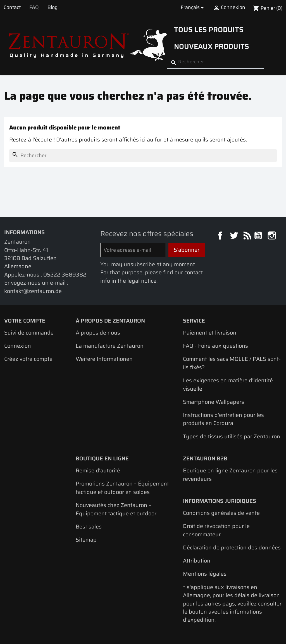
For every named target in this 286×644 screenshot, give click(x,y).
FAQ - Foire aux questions (215, 346)
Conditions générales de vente (221, 513)
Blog (53, 7)
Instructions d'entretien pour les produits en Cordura (223, 419)
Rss (246, 236)
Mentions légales (205, 574)
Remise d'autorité (98, 471)
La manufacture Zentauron (110, 346)
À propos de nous (98, 333)
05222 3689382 (65, 275)
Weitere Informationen (104, 359)
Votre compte (25, 321)
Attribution (197, 561)
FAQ (34, 7)
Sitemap (86, 540)
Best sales (89, 527)
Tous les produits (209, 30)
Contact (12, 7)
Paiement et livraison (210, 333)
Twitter (234, 236)
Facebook (221, 236)
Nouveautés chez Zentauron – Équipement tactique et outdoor (116, 509)
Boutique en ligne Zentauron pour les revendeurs (230, 475)
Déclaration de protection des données (232, 548)
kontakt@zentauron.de (33, 291)
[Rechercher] (215, 62)
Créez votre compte (28, 359)
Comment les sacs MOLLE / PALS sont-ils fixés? (232, 363)
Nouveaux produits (212, 46)
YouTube (259, 236)
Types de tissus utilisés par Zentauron (232, 437)
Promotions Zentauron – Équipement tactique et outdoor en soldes (122, 488)
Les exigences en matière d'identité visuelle (228, 385)
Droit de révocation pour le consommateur (216, 530)
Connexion (18, 346)
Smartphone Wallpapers (214, 402)
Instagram (272, 236)
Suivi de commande (29, 333)
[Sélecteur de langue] (193, 7)
